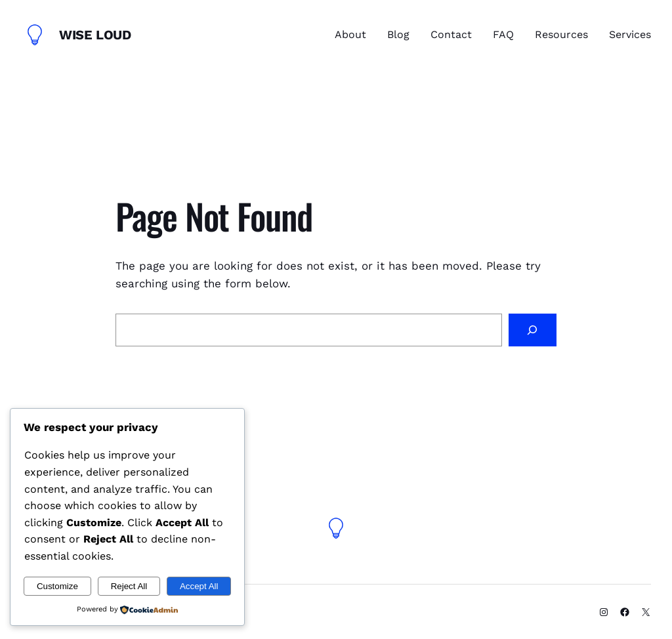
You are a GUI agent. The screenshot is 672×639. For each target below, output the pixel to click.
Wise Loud (95, 35)
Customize (57, 586)
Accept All (199, 586)
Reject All (129, 586)
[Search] (533, 330)
